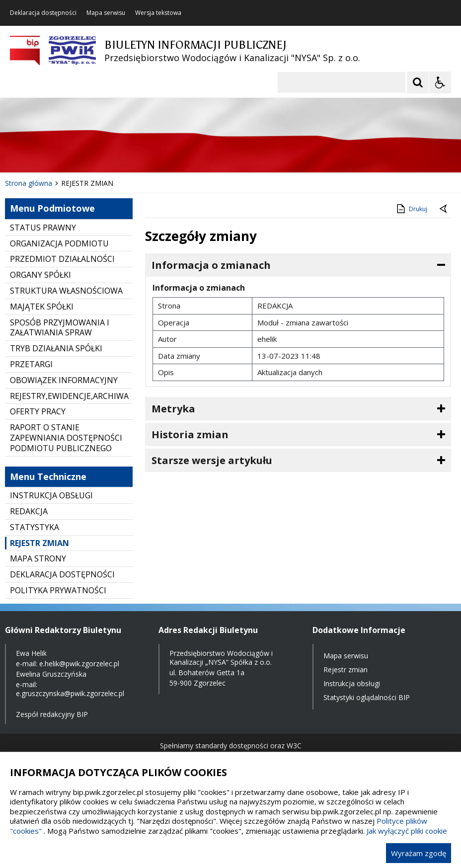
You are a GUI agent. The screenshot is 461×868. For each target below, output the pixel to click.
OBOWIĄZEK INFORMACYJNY (64, 380)
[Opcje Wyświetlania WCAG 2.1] (440, 82)
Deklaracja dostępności (43, 13)
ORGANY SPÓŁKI (40, 275)
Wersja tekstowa (158, 13)
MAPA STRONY (38, 558)
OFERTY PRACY (38, 411)
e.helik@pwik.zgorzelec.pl (79, 664)
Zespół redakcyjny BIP (52, 714)
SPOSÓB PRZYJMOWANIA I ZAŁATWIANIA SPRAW (60, 328)
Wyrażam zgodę (419, 853)
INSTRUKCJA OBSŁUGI (51, 495)
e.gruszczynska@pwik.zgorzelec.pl (70, 693)
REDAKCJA (29, 511)
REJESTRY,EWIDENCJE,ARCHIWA (69, 396)
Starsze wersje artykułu (212, 460)
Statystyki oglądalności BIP (367, 697)
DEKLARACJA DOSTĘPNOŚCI (62, 574)
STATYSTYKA (35, 527)
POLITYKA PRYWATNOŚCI (58, 590)
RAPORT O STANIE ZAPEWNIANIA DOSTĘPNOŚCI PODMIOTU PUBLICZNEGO (66, 438)
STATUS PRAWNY (43, 228)
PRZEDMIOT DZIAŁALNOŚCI (62, 259)
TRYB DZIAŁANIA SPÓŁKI (56, 348)
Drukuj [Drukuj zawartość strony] (411, 209)
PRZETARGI (31, 364)
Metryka (173, 409)
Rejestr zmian (346, 670)
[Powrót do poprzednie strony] (444, 209)
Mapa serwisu (106, 13)
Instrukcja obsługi (352, 683)
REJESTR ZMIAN (39, 543)
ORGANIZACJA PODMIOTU (59, 243)
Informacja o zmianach (211, 265)
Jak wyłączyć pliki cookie (407, 831)
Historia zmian (190, 434)
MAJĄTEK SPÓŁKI (42, 307)
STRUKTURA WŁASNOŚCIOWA (66, 291)
